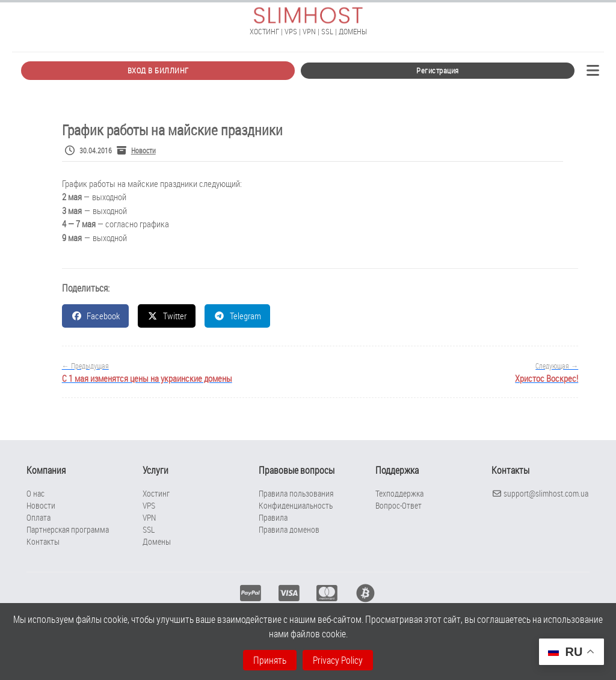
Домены (157, 541)
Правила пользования (296, 493)
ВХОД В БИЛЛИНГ (158, 70)
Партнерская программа (68, 529)
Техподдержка (399, 493)
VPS (149, 505)
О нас (35, 493)
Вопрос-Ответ (399, 505)
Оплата (38, 517)
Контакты (43, 541)
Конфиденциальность (296, 505)
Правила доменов (289, 529)
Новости (143, 150)
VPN (149, 517)
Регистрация (438, 70)
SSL (149, 529)
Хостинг (156, 493)
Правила (273, 517)
